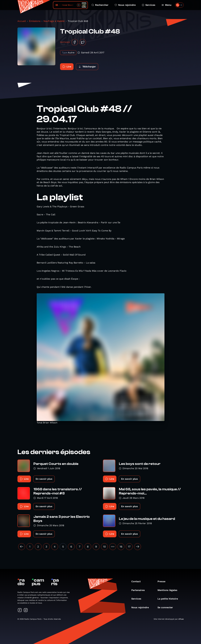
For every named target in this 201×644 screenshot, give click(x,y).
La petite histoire (169, 599)
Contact (137, 581)
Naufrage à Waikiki (54, 21)
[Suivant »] (138, 547)
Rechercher (100, 5)
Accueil (22, 21)
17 (129, 547)
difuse (181, 619)
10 (104, 547)
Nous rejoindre (125, 5)
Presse (163, 581)
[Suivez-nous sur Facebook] (20, 610)
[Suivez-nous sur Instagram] (26, 610)
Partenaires (140, 590)
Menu (166, 5)
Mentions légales (169, 590)
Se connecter (167, 607)
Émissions (35, 21)
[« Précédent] (22, 547)
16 (121, 547)
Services (149, 5)
